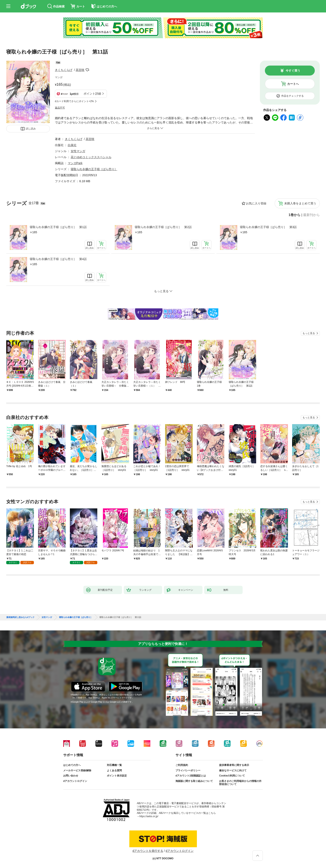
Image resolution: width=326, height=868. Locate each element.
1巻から (295, 215)
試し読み (31, 129)
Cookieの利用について (232, 776)
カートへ (293, 84)
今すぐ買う (293, 71)
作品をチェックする (293, 96)
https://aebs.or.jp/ (149, 816)
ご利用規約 (182, 765)
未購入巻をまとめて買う (300, 203)
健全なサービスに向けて (233, 770)
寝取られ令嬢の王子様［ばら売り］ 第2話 (163, 227)
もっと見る (309, 333)
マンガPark (75, 163)
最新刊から (311, 215)
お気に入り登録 (256, 203)
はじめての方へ (72, 765)
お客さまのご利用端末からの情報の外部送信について (240, 783)
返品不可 (60, 108)
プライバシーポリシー (188, 770)
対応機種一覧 (114, 765)
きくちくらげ (64, 70)
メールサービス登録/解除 (77, 770)
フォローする (87, 70)
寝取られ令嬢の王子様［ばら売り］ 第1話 (58, 227)
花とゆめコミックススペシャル (91, 157)
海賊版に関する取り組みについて (194, 781)
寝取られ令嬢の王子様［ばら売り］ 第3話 (268, 227)
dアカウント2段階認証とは (191, 776)
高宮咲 (80, 70)
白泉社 (72, 145)
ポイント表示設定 (117, 776)
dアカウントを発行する (148, 851)
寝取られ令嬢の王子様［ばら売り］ (94, 169)
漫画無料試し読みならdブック (20, 617)
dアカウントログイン (75, 781)
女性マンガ (78, 151)
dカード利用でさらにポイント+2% (74, 101)
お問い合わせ (71, 776)
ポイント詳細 (92, 94)
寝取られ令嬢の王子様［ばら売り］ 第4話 (58, 259)
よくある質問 (114, 770)
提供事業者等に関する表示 (234, 765)
